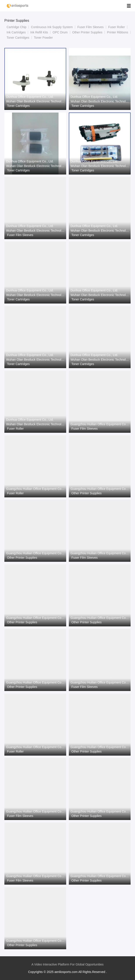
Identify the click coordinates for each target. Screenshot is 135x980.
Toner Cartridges (18, 38)
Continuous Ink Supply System (52, 27)
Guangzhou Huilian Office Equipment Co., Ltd (100, 424)
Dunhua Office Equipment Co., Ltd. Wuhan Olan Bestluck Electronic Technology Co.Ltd (35, 99)
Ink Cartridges (16, 32)
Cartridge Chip (16, 27)
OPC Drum (60, 32)
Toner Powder (43, 38)
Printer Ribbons (118, 32)
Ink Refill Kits (39, 32)
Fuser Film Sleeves (91, 27)
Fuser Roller (117, 27)
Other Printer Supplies (87, 32)
